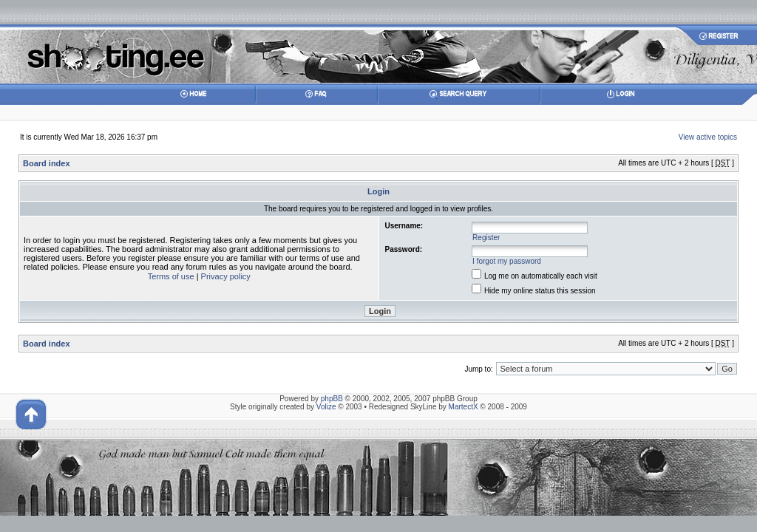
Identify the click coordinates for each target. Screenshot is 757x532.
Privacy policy (226, 276)
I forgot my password (507, 261)
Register (486, 238)
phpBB (332, 399)
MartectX (464, 407)
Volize (326, 407)
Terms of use (171, 276)
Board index (47, 163)
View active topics (708, 137)
